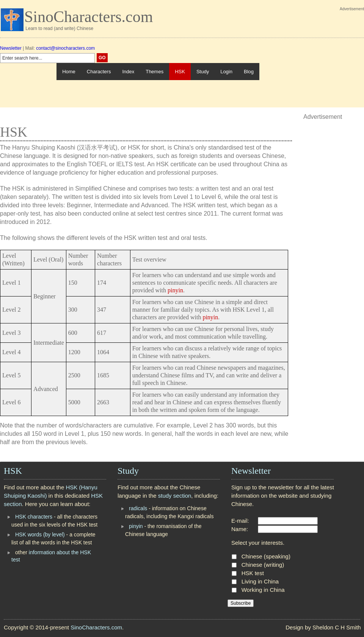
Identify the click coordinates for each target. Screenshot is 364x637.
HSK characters (34, 517)
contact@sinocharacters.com (65, 48)
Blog (249, 72)
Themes (155, 72)
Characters (99, 72)
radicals (138, 508)
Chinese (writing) (263, 565)
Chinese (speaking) (266, 556)
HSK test (253, 573)
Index (128, 72)
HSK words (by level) (40, 535)
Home (69, 72)
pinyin (175, 290)
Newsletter (11, 48)
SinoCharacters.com (89, 17)
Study (203, 72)
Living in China (260, 581)
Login (226, 72)
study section (175, 496)
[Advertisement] (312, 60)
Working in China (263, 590)
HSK (180, 72)
